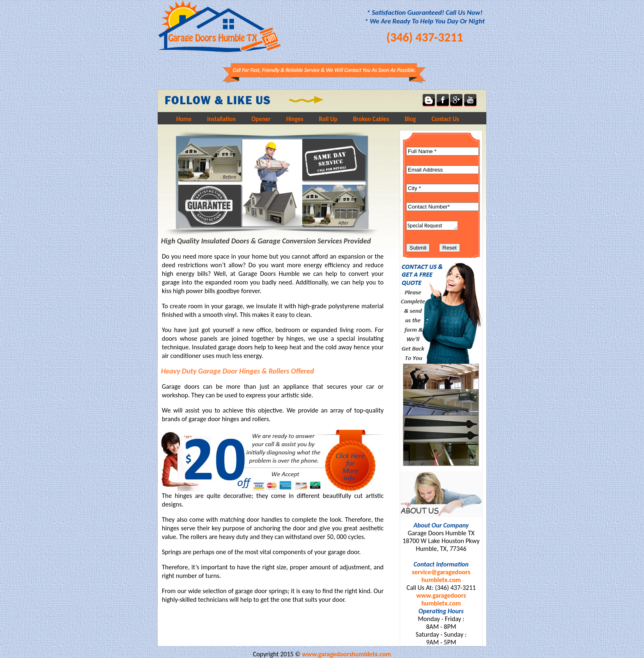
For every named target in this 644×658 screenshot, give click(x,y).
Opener (261, 119)
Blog (410, 119)
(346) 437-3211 (425, 37)
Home (184, 119)
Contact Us (445, 119)
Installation (221, 119)
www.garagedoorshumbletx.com (441, 599)
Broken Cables (371, 119)
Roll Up (328, 119)
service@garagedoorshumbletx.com (441, 576)
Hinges (295, 119)
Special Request (432, 226)
